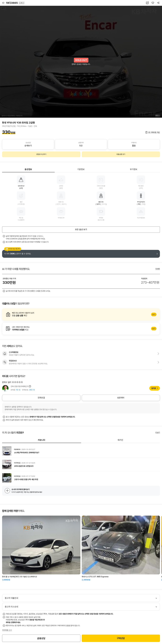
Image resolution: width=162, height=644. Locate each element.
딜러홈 (154, 388)
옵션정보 (28, 169)
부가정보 (134, 169)
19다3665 (15, 3)
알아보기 (81, 314)
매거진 (120, 440)
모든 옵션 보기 (81, 229)
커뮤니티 (42, 440)
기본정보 (81, 169)
